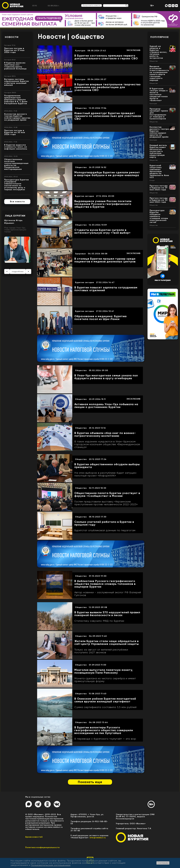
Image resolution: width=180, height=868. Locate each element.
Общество (81, 108)
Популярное (160, 37)
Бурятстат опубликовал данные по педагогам (105, 530)
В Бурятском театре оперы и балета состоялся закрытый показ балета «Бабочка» (159, 95)
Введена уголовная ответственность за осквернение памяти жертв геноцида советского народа (159, 73)
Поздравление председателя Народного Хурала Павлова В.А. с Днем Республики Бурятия (16, 100)
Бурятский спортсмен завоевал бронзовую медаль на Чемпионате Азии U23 (159, 171)
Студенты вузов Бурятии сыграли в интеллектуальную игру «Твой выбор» (103, 231)
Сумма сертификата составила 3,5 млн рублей (105, 707)
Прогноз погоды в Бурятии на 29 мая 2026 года (159, 188)
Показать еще (90, 782)
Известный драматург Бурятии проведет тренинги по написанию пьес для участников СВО (108, 116)
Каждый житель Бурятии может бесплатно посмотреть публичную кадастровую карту (158, 151)
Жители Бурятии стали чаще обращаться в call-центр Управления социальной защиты (107, 642)
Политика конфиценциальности (42, 847)
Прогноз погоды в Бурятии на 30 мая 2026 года (15, 132)
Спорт (152, 180)
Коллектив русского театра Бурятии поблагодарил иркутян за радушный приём (17, 117)
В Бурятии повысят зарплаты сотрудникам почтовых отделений (106, 289)
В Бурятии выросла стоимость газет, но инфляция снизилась (16, 147)
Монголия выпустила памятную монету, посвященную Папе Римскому (104, 671)
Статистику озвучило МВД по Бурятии (99, 621)
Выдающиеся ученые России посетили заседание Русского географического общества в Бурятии (103, 204)
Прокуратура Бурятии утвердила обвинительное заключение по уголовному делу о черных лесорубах (17, 185)
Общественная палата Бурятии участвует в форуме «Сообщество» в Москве (107, 494)
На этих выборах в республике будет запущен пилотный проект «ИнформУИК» (105, 474)
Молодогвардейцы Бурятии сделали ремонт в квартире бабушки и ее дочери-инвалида (107, 174)
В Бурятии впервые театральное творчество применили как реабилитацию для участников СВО (108, 87)
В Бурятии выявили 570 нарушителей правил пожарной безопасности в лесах (107, 614)
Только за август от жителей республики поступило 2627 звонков (101, 651)
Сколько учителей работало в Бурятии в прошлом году (104, 523)
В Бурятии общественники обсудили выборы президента (107, 466)
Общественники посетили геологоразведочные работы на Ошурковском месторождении (16, 164)
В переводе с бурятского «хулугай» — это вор (105, 739)
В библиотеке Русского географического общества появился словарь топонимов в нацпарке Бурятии (105, 584)
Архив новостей (34, 837)
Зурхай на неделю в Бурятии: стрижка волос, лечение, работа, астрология (158, 52)
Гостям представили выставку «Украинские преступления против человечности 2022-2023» (106, 503)
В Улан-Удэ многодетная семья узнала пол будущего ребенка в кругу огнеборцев (106, 377)
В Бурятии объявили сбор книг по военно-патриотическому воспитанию (105, 434)
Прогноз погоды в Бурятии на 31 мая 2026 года (14, 50)
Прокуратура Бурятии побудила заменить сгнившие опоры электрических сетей (159, 216)
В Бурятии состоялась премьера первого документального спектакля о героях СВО (106, 57)
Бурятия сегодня (85, 196)
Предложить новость (92, 5)
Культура (80, 51)
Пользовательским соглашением (51, 865)
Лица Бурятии (15, 216)
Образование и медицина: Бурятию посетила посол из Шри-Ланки (101, 318)
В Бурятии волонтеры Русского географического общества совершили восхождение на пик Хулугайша (104, 730)
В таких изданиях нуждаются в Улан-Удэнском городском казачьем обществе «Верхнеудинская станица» (107, 444)
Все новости (17, 202)
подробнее (18, 271)
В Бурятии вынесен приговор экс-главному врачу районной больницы (15, 66)
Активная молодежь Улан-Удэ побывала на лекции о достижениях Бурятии (106, 406)
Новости (12, 37)
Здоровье (80, 254)
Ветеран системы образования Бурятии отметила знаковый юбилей (17, 82)
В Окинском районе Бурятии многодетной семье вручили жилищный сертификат (105, 700)
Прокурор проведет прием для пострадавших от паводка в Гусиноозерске (159, 114)
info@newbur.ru (98, 838)
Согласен (163, 863)
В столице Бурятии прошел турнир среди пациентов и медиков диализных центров (105, 260)
